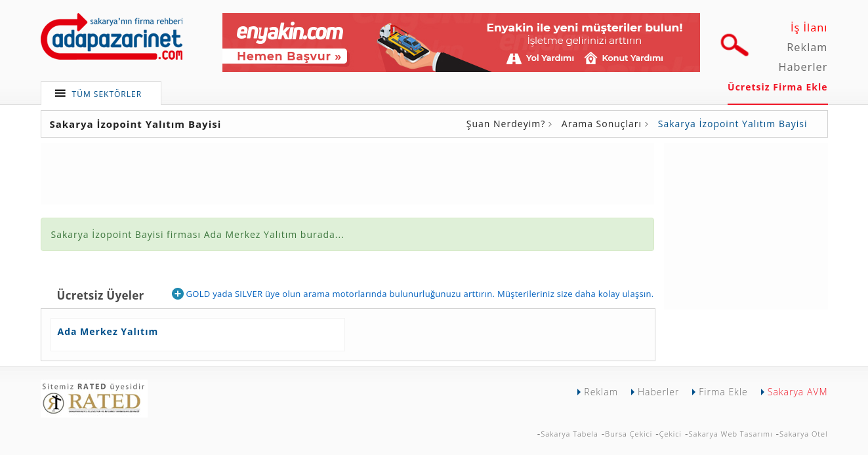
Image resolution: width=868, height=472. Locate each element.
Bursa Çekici (629, 434)
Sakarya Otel (804, 434)
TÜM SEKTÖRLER (107, 94)
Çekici (671, 434)
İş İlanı (809, 28)
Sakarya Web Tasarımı (731, 434)
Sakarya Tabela (569, 434)
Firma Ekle (723, 392)
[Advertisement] (746, 225)
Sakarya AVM (798, 392)
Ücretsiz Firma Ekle (777, 87)
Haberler (803, 67)
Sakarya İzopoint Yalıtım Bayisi (733, 124)
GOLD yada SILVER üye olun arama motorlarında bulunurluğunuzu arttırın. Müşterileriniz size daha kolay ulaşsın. (413, 294)
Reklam (807, 47)
